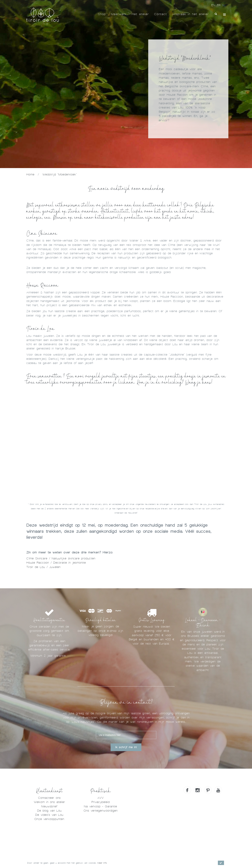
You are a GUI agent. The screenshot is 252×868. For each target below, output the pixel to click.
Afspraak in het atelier (190, 14)
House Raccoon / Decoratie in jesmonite (57, 563)
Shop (102, 14)
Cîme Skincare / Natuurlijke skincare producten (61, 558)
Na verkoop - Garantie (100, 806)
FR (219, 5)
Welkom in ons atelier (49, 802)
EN (214, 5)
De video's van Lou (49, 815)
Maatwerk (119, 14)
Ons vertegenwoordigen (100, 811)
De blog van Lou (49, 811)
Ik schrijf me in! (126, 747)
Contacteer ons (49, 798)
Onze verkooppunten (49, 819)
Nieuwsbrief (49, 806)
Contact (160, 14)
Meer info (102, 863)
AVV (100, 798)
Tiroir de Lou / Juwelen (44, 567)
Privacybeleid (100, 802)
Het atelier (140, 14)
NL (224, 5)
